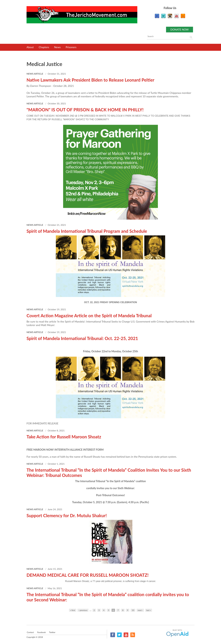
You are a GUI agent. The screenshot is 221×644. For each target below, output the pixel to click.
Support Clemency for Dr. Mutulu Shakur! (67, 515)
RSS (133, 635)
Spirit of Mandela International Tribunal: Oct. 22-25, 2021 (82, 338)
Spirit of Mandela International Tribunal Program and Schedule (87, 231)
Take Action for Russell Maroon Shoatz (64, 437)
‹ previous (83, 610)
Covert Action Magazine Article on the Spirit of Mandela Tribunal (89, 316)
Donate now (180, 29)
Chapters (44, 47)
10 (133, 610)
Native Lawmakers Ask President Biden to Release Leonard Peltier (90, 80)
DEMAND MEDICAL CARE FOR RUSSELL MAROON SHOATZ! (88, 575)
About (30, 47)
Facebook (113, 635)
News (57, 47)
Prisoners (71, 47)
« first (73, 610)
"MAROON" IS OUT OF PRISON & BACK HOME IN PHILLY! (85, 110)
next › (140, 610)
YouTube (126, 635)
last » (149, 610)
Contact (30, 632)
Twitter (119, 635)
